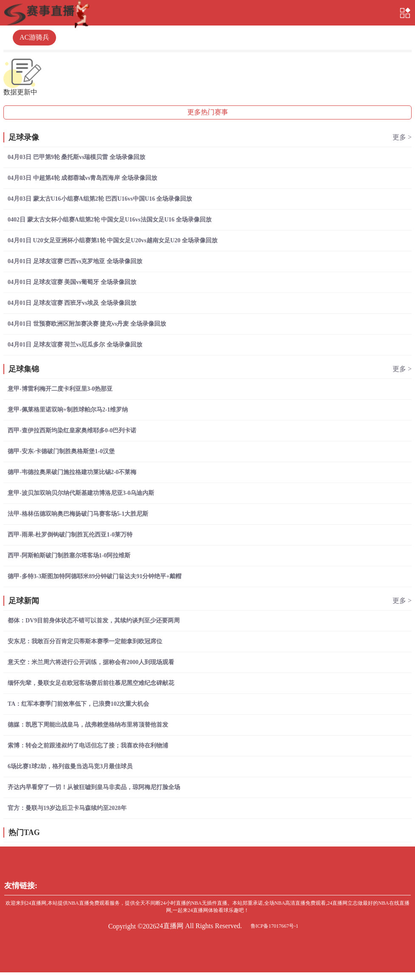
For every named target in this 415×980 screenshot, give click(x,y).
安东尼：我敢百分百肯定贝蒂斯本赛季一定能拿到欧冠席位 (85, 641)
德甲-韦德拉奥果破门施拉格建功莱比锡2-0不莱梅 (72, 472)
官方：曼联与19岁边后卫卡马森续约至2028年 (67, 808)
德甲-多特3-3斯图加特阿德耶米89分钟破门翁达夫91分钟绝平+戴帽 (95, 576)
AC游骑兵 (34, 37)
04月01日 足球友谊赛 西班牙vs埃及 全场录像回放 (72, 303)
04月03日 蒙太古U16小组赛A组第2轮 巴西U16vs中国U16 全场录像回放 (100, 199)
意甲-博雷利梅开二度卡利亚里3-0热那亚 (60, 389)
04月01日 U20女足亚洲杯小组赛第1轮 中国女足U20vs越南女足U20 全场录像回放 (113, 240)
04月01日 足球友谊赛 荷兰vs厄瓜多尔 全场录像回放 (75, 345)
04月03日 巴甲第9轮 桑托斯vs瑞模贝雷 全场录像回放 (76, 157)
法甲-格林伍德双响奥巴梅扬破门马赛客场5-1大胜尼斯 (78, 514)
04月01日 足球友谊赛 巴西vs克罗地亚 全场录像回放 (75, 261)
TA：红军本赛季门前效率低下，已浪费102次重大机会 (78, 704)
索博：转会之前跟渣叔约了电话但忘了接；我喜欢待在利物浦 (88, 746)
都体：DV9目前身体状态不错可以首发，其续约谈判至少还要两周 (94, 621)
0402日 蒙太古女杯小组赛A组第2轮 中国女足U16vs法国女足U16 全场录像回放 (110, 220)
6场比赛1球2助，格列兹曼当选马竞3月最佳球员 (70, 766)
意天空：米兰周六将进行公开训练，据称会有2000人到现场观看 (91, 662)
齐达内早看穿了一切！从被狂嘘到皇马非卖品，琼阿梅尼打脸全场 (94, 787)
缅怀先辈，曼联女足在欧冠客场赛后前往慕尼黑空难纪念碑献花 (91, 683)
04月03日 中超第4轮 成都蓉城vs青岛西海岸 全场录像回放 (82, 178)
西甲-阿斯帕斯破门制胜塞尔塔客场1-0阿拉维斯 (69, 555)
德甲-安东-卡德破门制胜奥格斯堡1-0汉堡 (61, 451)
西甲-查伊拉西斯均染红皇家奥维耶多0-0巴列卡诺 (72, 430)
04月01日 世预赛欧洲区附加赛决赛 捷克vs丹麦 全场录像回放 (87, 324)
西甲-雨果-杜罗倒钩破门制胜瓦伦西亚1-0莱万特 (70, 535)
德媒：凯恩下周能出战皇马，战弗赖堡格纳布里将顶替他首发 (88, 725)
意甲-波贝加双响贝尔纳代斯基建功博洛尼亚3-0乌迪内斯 (81, 493)
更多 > (402, 137)
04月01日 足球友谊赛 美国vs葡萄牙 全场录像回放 (72, 282)
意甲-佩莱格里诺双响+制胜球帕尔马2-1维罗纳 (68, 410)
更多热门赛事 (208, 112)
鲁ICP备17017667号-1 (275, 926)
